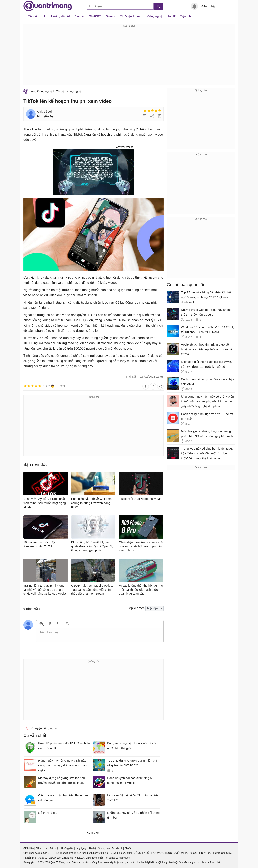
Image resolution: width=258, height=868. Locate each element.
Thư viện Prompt (131, 16)
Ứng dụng (81, 848)
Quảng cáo (104, 848)
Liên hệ (92, 848)
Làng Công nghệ (41, 91)
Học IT (171, 16)
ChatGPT (95, 16)
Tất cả (33, 16)
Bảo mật (55, 848)
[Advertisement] (129, 57)
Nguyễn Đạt (46, 116)
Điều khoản (42, 848)
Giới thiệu (29, 848)
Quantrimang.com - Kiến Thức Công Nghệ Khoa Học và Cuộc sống (48, 6)
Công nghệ (155, 16)
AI (45, 16)
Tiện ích (186, 16)
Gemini (110, 16)
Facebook (117, 848)
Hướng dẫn (67, 848)
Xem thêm (94, 833)
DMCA (128, 848)
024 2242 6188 (53, 858)
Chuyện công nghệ (68, 91)
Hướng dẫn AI (60, 16)
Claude (79, 16)
